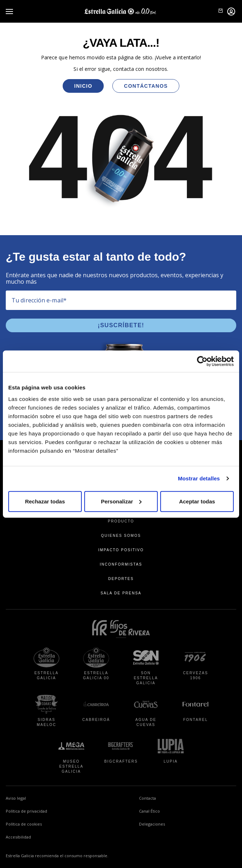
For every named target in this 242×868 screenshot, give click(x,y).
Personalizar (121, 501)
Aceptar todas (197, 501)
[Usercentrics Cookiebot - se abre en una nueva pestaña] (202, 361)
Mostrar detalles (199, 478)
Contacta (147, 798)
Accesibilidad (18, 837)
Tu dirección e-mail (39, 300)
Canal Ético (178, 810)
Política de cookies (24, 824)
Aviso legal (16, 798)
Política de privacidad (26, 811)
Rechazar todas (45, 501)
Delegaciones (152, 824)
